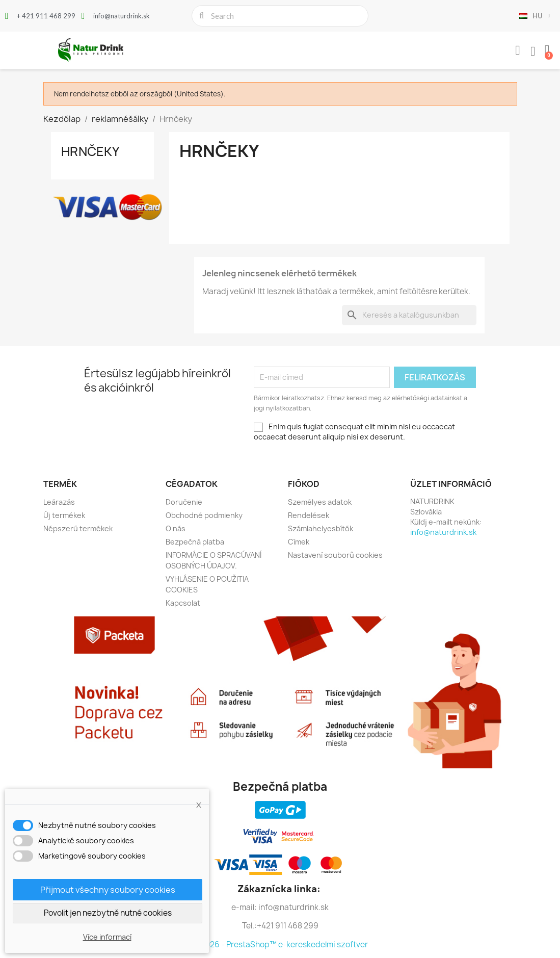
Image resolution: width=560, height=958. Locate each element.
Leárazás (59, 502)
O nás (176, 528)
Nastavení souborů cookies (335, 555)
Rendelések (309, 515)
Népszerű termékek (78, 528)
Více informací (107, 937)
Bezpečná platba (195, 542)
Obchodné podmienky (204, 515)
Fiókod (304, 484)
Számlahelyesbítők (321, 528)
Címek (299, 542)
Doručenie (184, 502)
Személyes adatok (320, 502)
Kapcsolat (183, 603)
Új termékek (64, 515)
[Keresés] (409, 315)
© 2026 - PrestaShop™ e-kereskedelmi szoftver (280, 944)
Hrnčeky (90, 151)
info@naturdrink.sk (443, 532)
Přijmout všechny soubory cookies (108, 890)
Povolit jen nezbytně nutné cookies (108, 913)
